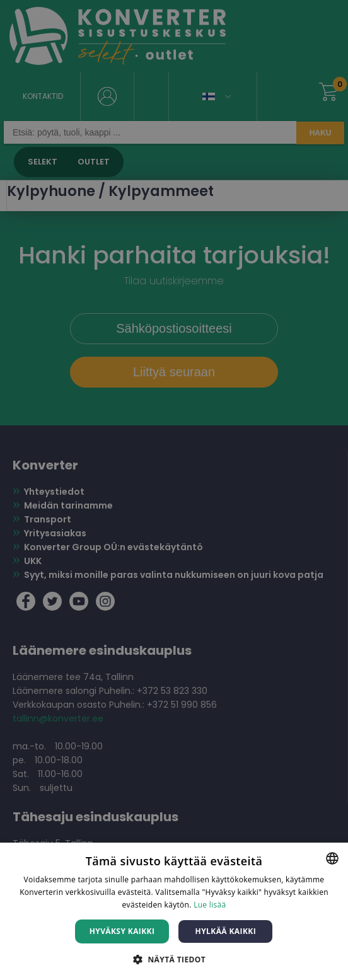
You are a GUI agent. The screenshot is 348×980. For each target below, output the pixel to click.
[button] (174, 959)
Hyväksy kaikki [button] (122, 931)
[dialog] (174, 490)
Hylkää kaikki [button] (226, 931)
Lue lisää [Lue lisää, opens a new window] (210, 905)
